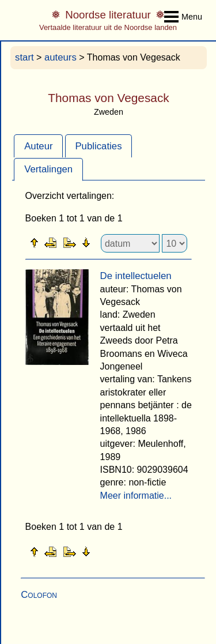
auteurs (60, 57)
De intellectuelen (136, 276)
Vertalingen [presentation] (48, 169)
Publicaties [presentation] (98, 146)
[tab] (38, 146)
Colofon (39, 595)
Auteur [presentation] (38, 146)
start (24, 57)
